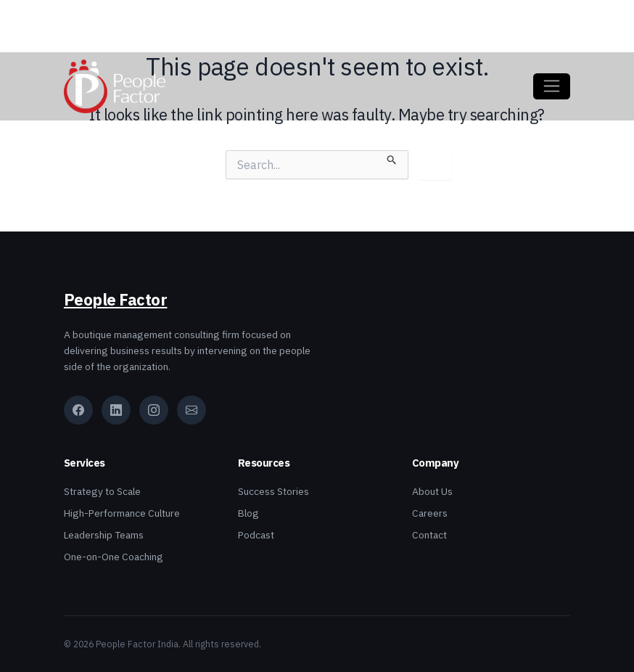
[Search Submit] (392, 157)
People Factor (116, 300)
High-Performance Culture (122, 513)
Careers (430, 513)
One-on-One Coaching (114, 557)
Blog (248, 513)
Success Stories (273, 491)
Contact (429, 535)
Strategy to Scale (102, 491)
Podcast (256, 535)
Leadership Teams (104, 535)
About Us (432, 491)
